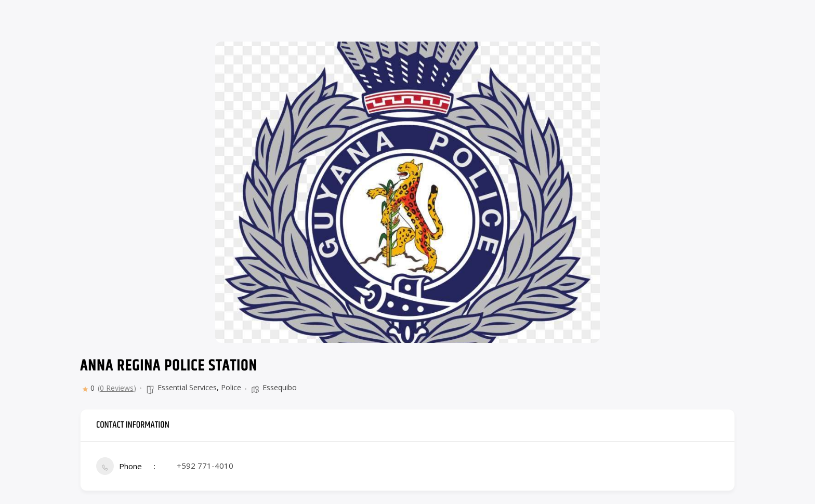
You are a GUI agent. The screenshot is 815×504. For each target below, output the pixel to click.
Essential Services (187, 387)
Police (231, 387)
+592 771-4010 (205, 466)
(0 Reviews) (117, 388)
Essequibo (280, 387)
